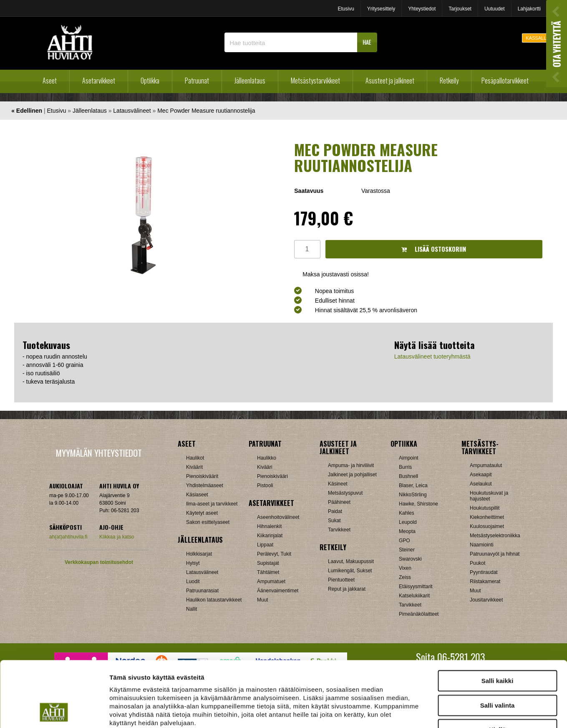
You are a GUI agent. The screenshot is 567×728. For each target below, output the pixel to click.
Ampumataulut (486, 465)
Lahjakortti (529, 9)
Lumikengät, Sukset (350, 571)
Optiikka (150, 81)
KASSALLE (537, 38)
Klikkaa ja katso (117, 537)
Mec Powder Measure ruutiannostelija (206, 111)
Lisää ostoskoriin (434, 249)
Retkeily (449, 81)
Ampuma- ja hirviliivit (351, 465)
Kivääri (265, 467)
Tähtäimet (268, 572)
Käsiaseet (197, 495)
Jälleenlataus (250, 81)
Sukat (334, 521)
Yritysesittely (381, 9)
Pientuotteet (341, 580)
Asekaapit (481, 475)
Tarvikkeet (339, 530)
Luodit (193, 581)
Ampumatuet (271, 581)
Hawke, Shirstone (418, 504)
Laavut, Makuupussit (351, 561)
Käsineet (338, 484)
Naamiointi (482, 545)
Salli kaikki (498, 619)
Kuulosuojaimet (487, 526)
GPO (404, 541)
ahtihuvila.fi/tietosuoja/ (175, 678)
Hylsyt (193, 563)
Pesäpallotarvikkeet (505, 81)
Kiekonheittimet (487, 517)
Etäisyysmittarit (416, 586)
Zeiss (405, 577)
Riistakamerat (485, 581)
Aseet (50, 81)
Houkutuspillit (485, 508)
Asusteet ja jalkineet (390, 81)
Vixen (405, 568)
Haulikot (195, 458)
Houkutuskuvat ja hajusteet (489, 496)
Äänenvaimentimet (278, 591)
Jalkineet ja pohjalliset (352, 475)
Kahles (407, 513)
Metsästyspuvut (345, 493)
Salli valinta (498, 644)
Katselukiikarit (414, 596)
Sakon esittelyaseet (208, 522)
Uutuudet (495, 9)
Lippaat (265, 545)
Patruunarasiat (202, 591)
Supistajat (268, 563)
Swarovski (410, 559)
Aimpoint (409, 458)
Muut (475, 591)
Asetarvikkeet (99, 81)
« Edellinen (27, 111)
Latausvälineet (132, 111)
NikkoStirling (413, 495)
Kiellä (497, 668)
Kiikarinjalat (270, 536)
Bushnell (408, 476)
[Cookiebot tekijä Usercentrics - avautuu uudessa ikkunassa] (54, 712)
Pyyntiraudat (484, 572)
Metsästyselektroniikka (495, 536)
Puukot (478, 563)
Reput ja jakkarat (347, 589)
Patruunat (197, 81)
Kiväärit (194, 467)
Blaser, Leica (413, 485)
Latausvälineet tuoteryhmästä (432, 356)
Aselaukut (481, 484)
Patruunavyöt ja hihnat (495, 554)
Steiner (407, 550)
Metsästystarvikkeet (315, 81)
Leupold (408, 522)
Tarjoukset (460, 9)
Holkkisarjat (199, 554)
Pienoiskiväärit (202, 476)
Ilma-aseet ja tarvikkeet (212, 504)
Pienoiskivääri (272, 476)
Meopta (407, 531)
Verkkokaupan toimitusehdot (99, 562)
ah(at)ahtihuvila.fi (68, 537)
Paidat (335, 511)
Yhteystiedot (422, 9)
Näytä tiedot (446, 712)
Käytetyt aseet (202, 513)
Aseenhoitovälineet (278, 517)
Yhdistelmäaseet (205, 485)
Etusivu (346, 9)
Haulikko (267, 458)
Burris (405, 467)
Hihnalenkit (269, 526)
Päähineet (339, 502)
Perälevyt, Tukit (274, 554)
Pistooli (265, 485)
